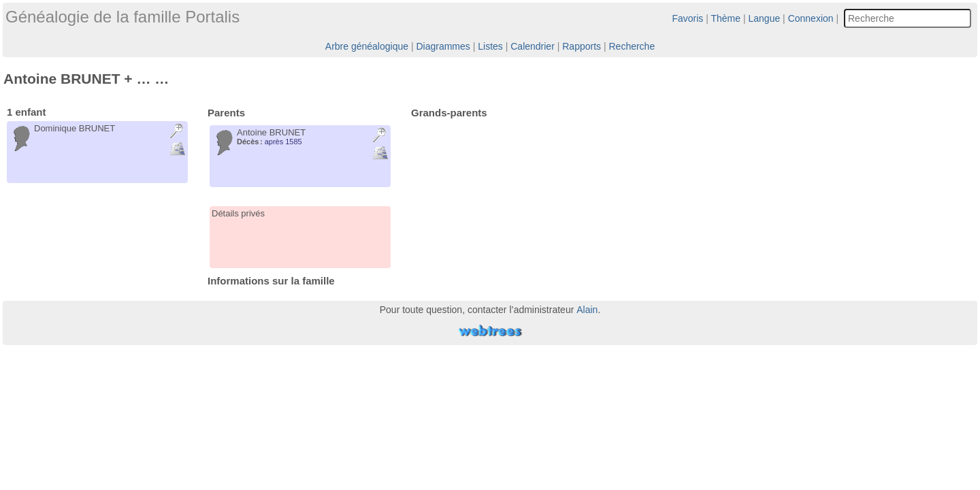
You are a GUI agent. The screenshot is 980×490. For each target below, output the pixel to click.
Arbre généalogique (367, 46)
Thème (726, 18)
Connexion (811, 18)
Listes (490, 46)
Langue (765, 18)
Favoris (687, 18)
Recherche (632, 46)
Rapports (582, 46)
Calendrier (533, 46)
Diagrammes (443, 46)
